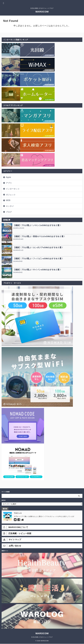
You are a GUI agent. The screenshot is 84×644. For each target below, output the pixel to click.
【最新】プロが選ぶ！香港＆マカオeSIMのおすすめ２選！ (39, 236)
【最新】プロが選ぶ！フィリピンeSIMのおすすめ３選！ (38, 259)
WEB (8, 200)
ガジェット (11, 195)
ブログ (9, 212)
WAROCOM (42, 12)
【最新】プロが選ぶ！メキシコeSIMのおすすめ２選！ (37, 225)
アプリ (9, 183)
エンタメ (10, 206)
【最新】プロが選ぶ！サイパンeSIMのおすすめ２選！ (37, 270)
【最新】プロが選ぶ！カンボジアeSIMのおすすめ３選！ (38, 248)
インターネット (13, 189)
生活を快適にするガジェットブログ (42, 637)
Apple (8, 177)
